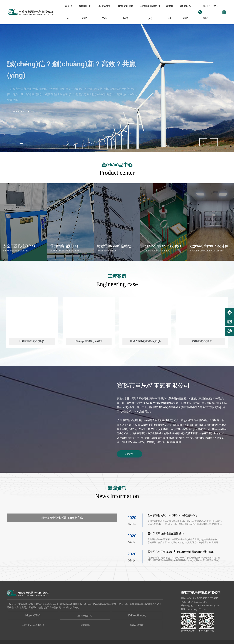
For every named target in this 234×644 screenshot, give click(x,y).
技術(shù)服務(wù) (137, 629)
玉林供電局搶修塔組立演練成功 (167, 547)
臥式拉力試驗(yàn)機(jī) (32, 355)
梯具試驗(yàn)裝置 (202, 355)
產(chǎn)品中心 (85, 629)
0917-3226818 (210, 12)
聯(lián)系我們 (137, 638)
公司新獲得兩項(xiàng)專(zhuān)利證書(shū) (174, 529)
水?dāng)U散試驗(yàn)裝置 (89, 355)
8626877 (214, 612)
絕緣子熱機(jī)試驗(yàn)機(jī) (145, 355)
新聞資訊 (85, 638)
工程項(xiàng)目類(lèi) (33, 638)
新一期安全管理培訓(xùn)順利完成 (62, 531)
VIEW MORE (19, 115)
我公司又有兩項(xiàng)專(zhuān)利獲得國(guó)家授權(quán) (183, 565)
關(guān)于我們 (33, 629)
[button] (22, 144)
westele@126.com (197, 623)
